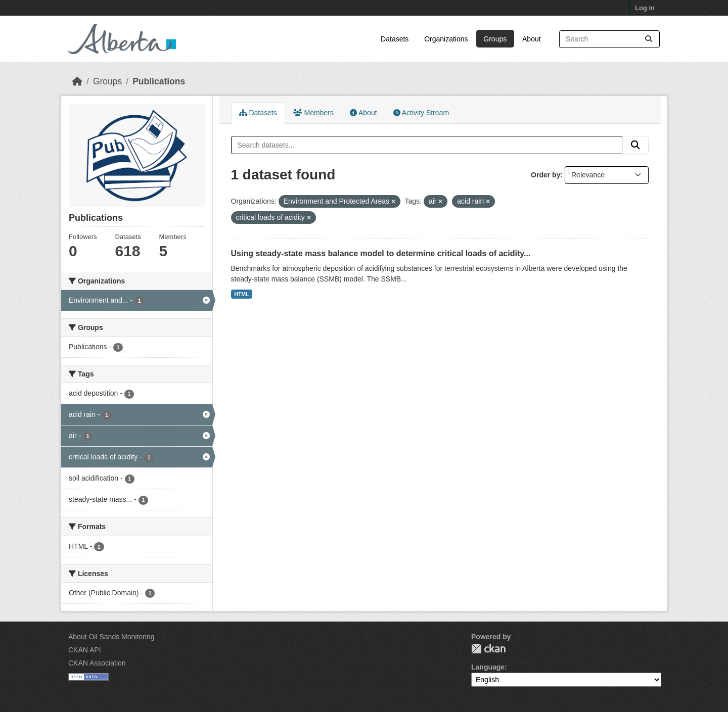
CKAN (488, 649)
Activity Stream (421, 113)
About (532, 39)
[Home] (77, 81)
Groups (495, 39)
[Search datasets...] (609, 39)
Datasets (395, 39)
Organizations (446, 39)
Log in (645, 8)
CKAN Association (97, 663)
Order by (545, 175)
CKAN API (85, 650)
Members (313, 113)
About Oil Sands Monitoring (111, 637)
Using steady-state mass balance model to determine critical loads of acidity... (381, 253)
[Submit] (649, 39)
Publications (159, 81)
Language (488, 667)
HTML (241, 294)
